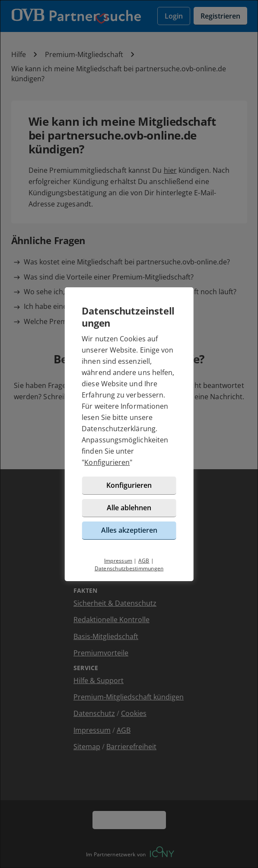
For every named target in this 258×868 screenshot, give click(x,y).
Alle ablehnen (129, 508)
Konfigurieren (107, 462)
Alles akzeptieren (129, 530)
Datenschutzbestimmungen (129, 568)
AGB (144, 561)
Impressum (118, 561)
